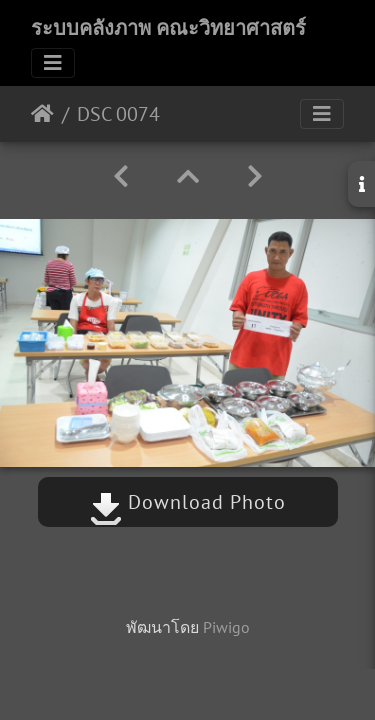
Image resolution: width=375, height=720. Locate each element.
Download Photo (188, 502)
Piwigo (226, 627)
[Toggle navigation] (53, 63)
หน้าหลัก (42, 114)
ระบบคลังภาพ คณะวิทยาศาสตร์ (168, 28)
